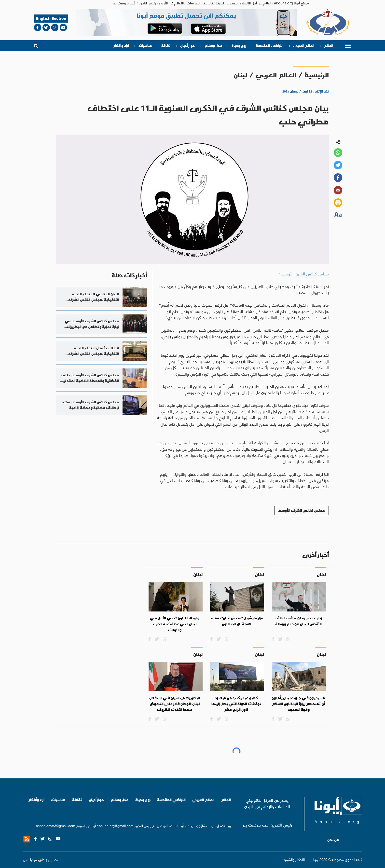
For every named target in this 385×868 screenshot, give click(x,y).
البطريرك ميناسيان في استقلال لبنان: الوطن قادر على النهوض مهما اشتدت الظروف (175, 704)
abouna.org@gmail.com (115, 825)
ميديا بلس (30, 859)
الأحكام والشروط (294, 859)
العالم (329, 46)
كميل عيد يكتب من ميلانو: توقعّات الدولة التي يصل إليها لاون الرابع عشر (236, 704)
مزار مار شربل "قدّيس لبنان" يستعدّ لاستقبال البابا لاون (237, 621)
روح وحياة (239, 46)
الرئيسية (317, 75)
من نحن (333, 840)
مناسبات (145, 46)
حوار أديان (187, 46)
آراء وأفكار (121, 46)
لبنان (241, 75)
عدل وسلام (213, 46)
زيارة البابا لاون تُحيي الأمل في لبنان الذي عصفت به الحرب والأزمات (175, 624)
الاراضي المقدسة (270, 46)
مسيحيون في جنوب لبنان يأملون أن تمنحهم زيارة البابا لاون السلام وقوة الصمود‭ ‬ (298, 704)
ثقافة (166, 46)
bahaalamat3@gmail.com (55, 825)
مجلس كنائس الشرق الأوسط (302, 510)
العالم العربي (304, 46)
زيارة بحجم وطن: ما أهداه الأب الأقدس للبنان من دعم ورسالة (298, 621)
